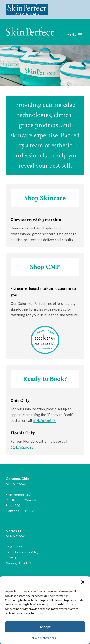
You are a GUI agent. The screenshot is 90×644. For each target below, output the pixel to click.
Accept (45, 627)
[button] (83, 582)
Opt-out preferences (43, 638)
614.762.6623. (45, 420)
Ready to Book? (45, 379)
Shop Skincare (45, 198)
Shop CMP (45, 267)
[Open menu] (74, 35)
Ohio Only (20, 400)
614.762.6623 (22, 447)
